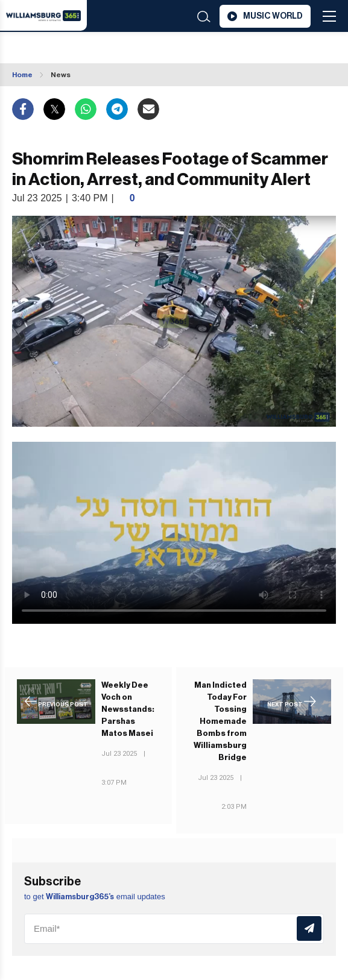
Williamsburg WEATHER (86, 49)
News (61, 75)
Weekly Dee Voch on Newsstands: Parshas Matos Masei (128, 709)
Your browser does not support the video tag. (174, 533)
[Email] (174, 929)
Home (22, 75)
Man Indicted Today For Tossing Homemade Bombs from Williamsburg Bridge (220, 721)
